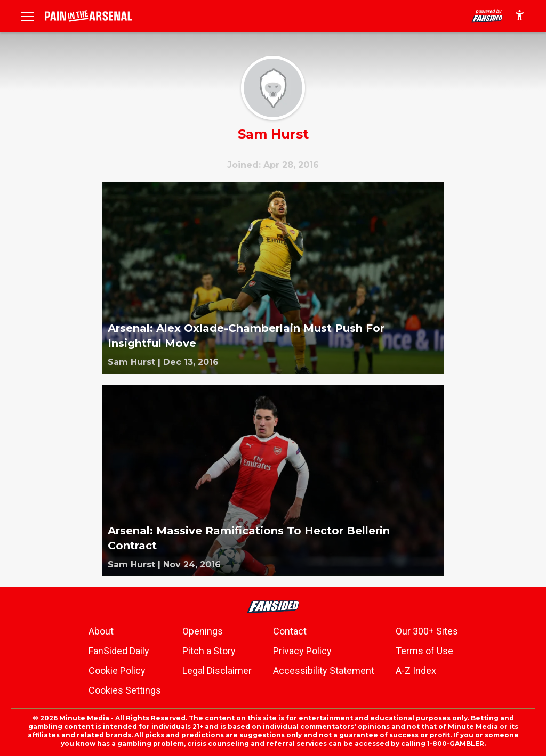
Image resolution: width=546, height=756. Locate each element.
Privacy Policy (302, 651)
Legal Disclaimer (217, 670)
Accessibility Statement (324, 670)
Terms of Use (424, 651)
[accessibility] (520, 16)
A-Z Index (416, 670)
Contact (290, 631)
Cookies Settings (125, 690)
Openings (203, 631)
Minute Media (84, 718)
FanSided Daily (119, 651)
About (101, 631)
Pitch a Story (209, 651)
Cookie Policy (117, 670)
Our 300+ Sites (427, 631)
